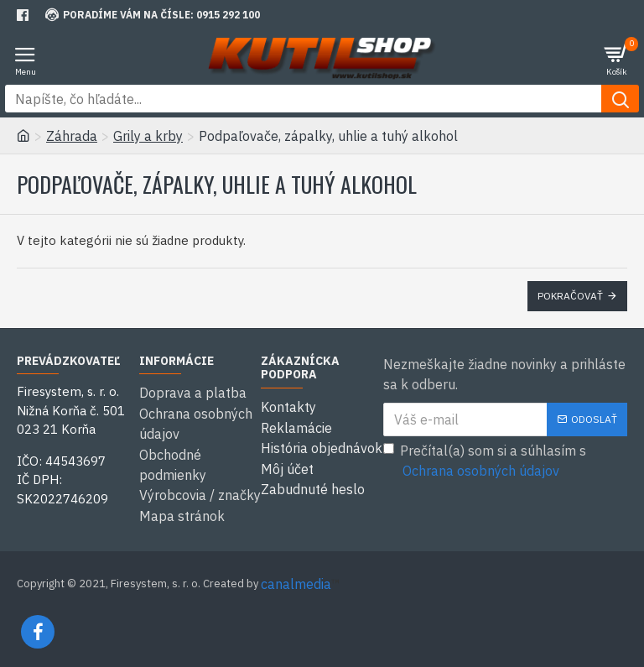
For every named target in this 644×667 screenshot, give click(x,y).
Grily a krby (148, 136)
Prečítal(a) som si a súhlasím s (485, 461)
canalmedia (296, 581)
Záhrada (72, 136)
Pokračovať (570, 296)
